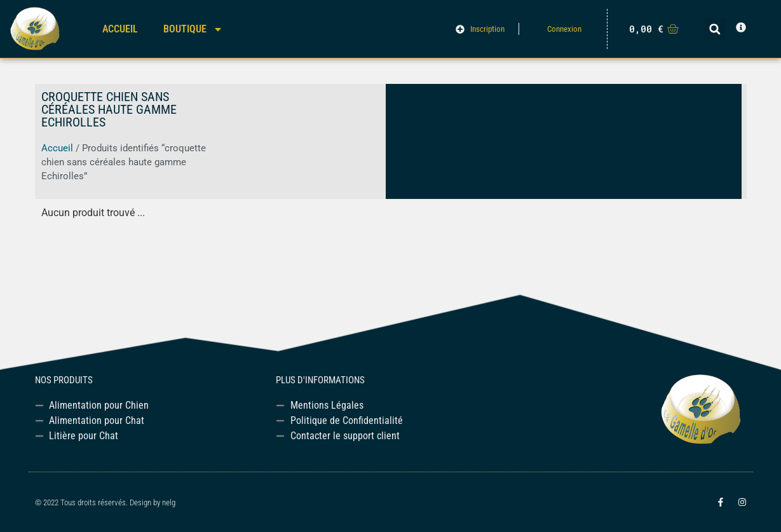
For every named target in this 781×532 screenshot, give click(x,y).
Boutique (193, 29)
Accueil (120, 29)
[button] (715, 29)
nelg (169, 502)
